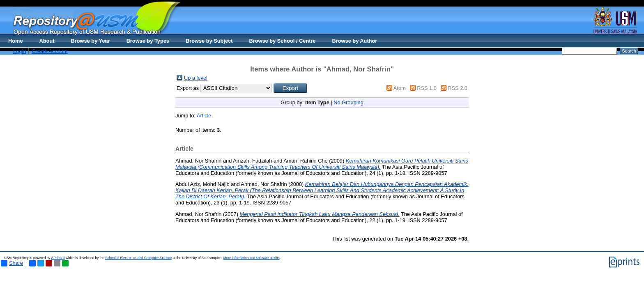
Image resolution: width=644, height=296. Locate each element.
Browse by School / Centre (282, 41)
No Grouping (348, 102)
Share (12, 263)
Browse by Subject (209, 41)
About (47, 41)
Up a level (196, 78)
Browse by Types (148, 41)
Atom (400, 88)
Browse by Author (355, 41)
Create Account (50, 51)
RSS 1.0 (427, 88)
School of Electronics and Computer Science (138, 258)
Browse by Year (91, 41)
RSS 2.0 (458, 88)
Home (16, 41)
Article (204, 116)
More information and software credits (252, 258)
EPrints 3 (58, 258)
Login (20, 51)
